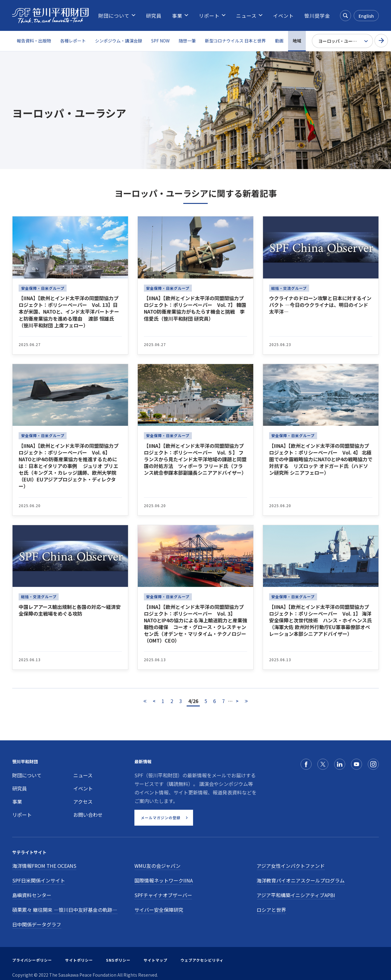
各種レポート (73, 41)
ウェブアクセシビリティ (202, 960)
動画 (279, 41)
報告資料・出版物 (34, 41)
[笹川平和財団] (50, 16)
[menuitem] (114, 16)
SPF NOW (160, 41)
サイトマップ (155, 960)
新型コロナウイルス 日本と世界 (235, 41)
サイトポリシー (79, 960)
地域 (297, 41)
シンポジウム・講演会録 (119, 41)
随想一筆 (187, 41)
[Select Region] (342, 41)
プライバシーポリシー (32, 960)
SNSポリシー (118, 960)
